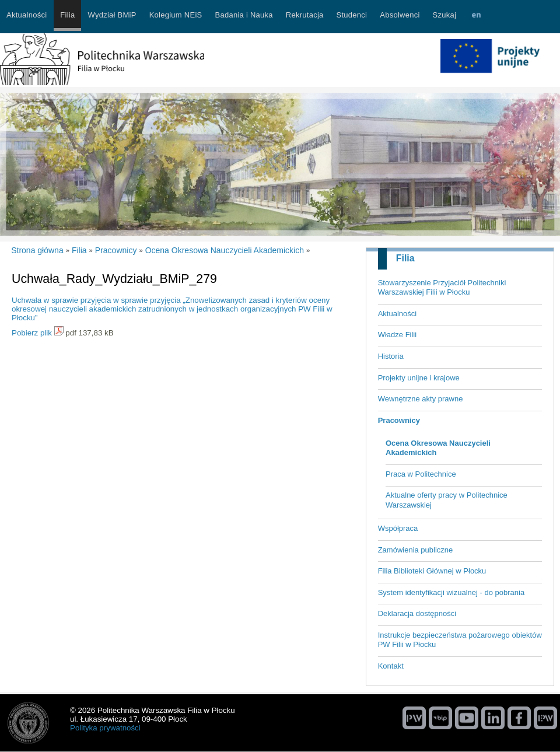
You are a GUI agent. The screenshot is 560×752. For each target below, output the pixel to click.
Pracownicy (399, 420)
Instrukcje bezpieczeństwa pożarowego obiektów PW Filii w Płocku (460, 640)
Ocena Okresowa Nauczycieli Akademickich (438, 448)
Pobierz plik (32, 333)
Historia (391, 356)
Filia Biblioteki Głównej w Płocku (432, 571)
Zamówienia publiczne (416, 550)
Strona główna (37, 250)
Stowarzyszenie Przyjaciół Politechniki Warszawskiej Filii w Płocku (442, 288)
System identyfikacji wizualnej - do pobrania (451, 592)
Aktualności (397, 314)
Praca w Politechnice (421, 474)
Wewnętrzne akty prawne (421, 399)
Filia (405, 258)
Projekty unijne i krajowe (419, 378)
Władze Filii (397, 335)
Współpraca (398, 528)
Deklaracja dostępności (417, 613)
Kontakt (391, 666)
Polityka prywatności (105, 728)
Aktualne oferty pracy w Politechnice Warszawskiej (447, 500)
